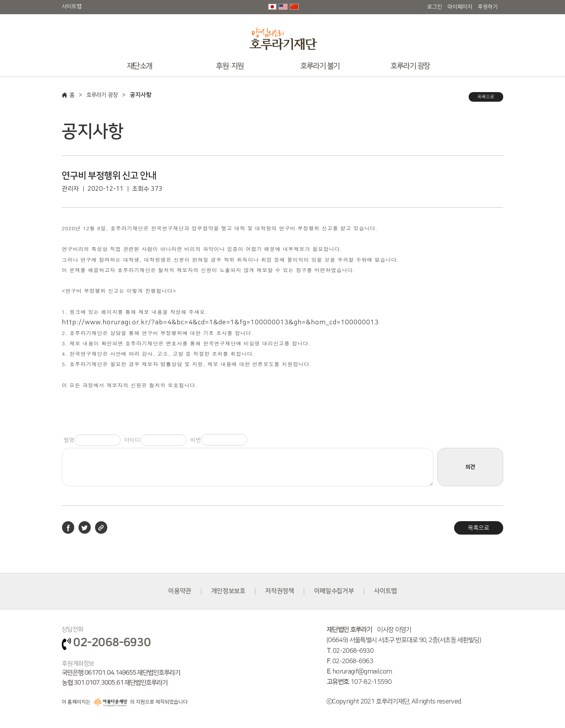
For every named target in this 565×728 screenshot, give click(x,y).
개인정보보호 (228, 591)
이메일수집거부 (334, 591)
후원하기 (488, 7)
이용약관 (179, 591)
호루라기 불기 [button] (320, 66)
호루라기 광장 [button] (410, 66)
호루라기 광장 (104, 95)
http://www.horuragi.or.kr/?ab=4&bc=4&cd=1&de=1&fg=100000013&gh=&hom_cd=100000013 (220, 322)
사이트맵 (72, 7)
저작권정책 (280, 591)
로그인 (435, 7)
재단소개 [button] (140, 66)
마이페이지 (460, 7)
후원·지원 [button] (230, 66)
